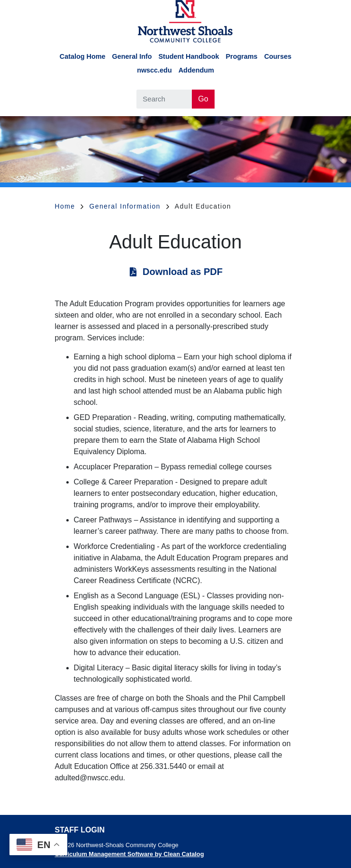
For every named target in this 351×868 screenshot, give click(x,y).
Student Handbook (189, 56)
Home (69, 206)
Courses (278, 56)
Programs (241, 56)
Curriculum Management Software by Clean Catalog (130, 854)
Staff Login (80, 830)
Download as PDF (183, 272)
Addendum (196, 70)
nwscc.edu (154, 70)
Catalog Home (83, 56)
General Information (129, 206)
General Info (132, 56)
